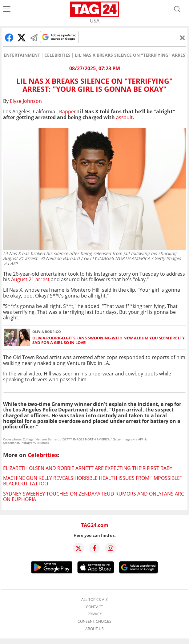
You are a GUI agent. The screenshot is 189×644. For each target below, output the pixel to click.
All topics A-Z (95, 600)
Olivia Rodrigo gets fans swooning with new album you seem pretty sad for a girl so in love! (109, 340)
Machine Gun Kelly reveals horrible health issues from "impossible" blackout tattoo (92, 481)
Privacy (95, 614)
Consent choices (95, 622)
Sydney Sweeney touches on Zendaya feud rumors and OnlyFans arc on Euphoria (94, 496)
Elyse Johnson (26, 101)
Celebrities (57, 55)
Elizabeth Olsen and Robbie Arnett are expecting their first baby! (88, 468)
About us (95, 629)
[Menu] (7, 9)
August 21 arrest (30, 279)
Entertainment (22, 55)
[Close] (183, 38)
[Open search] (177, 9)
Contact (95, 607)
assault (124, 117)
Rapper (68, 111)
